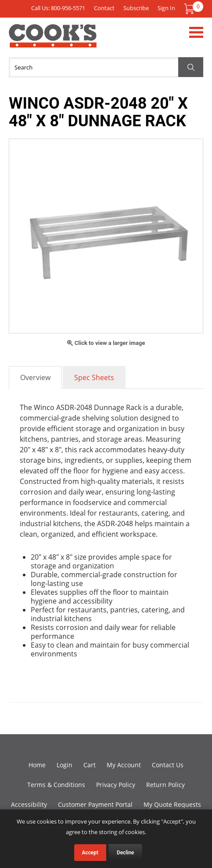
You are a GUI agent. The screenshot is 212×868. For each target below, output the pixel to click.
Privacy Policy (116, 785)
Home (37, 765)
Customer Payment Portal (95, 804)
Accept (90, 853)
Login (65, 765)
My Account (124, 765)
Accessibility (29, 804)
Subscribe (136, 8)
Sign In (166, 8)
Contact (104, 8)
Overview (35, 377)
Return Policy (165, 785)
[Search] (106, 67)
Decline (126, 853)
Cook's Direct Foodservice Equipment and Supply (53, 41)
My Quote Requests (172, 804)
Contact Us (168, 765)
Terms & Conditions (56, 785)
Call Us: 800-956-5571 (58, 8)
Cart (90, 765)
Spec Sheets (94, 377)
